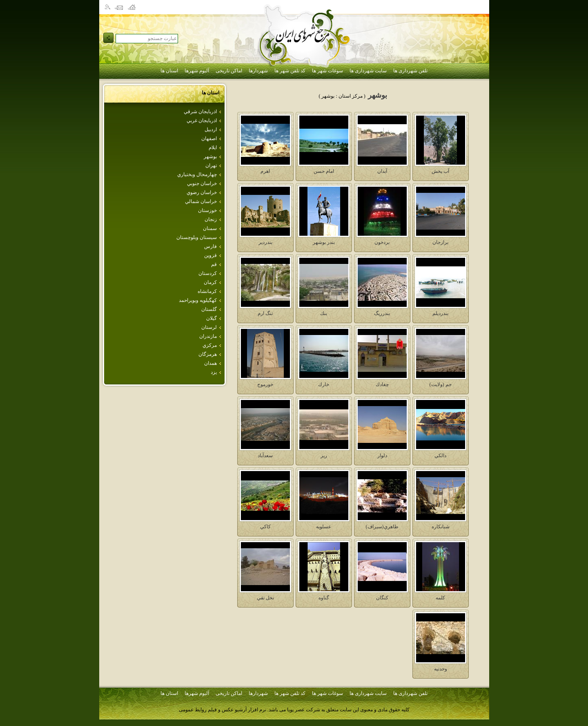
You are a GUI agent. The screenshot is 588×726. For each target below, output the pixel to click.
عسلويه (324, 527)
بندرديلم (440, 313)
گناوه (324, 598)
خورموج (265, 384)
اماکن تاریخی (229, 71)
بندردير (265, 242)
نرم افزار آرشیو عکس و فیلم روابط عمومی (223, 710)
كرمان (210, 282)
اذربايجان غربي (202, 121)
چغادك (382, 384)
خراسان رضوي (202, 192)
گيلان (212, 318)
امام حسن (324, 171)
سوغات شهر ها (327, 71)
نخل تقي (265, 598)
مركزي (210, 345)
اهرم (265, 171)
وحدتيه (441, 669)
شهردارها (258, 71)
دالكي (440, 456)
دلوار (382, 456)
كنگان (382, 598)
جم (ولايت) (441, 384)
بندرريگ (382, 313)
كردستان (208, 273)
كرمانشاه (207, 291)
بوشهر (210, 156)
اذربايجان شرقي (200, 112)
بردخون (382, 242)
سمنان (210, 228)
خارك (324, 384)
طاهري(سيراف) (382, 527)
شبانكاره (441, 527)
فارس (210, 246)
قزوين (210, 255)
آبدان (382, 171)
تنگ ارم (265, 313)
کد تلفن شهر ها (290, 71)
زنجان (211, 219)
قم (214, 264)
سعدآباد (265, 456)
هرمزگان (208, 354)
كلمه (440, 598)
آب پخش (440, 171)
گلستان (209, 309)
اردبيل (211, 130)
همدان (210, 363)
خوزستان (207, 210)
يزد (214, 372)
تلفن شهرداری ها (410, 71)
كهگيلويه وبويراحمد (198, 300)
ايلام (213, 147)
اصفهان (209, 138)
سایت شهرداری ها (368, 71)
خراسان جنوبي (202, 183)
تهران (211, 165)
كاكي (265, 527)
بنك (324, 313)
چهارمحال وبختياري (197, 174)
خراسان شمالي (201, 201)
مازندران (208, 336)
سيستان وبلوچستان (197, 237)
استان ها (169, 71)
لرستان (209, 327)
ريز (324, 456)
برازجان (440, 242)
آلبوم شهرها (197, 71)
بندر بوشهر (324, 242)
